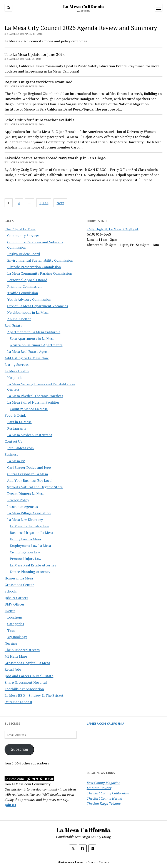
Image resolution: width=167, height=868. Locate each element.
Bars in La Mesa (19, 422)
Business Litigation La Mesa (31, 533)
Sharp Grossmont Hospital (26, 682)
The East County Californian (108, 793)
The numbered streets (22, 650)
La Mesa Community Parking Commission (40, 273)
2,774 (44, 203)
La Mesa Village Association (29, 513)
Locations (15, 617)
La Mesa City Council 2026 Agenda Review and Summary (81, 28)
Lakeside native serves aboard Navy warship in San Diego (55, 158)
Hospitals (15, 378)
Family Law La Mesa (25, 539)
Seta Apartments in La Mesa (32, 338)
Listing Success (17, 365)
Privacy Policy (18, 500)
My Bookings (17, 637)
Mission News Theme (70, 862)
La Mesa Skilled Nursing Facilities (33, 402)
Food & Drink (15, 415)
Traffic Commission (23, 293)
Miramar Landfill (18, 702)
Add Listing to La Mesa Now (27, 358)
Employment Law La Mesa (30, 546)
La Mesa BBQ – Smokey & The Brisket (34, 695)
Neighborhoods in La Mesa (28, 312)
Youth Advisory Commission (29, 299)
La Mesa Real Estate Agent (28, 351)
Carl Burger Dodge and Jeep (29, 467)
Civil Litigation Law (25, 552)
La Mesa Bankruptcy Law (29, 526)
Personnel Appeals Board (27, 280)
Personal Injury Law (26, 559)
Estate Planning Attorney (30, 572)
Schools (11, 591)
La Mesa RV (16, 461)
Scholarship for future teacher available (40, 120)
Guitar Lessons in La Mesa (28, 474)
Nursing (11, 643)
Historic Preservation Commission (34, 267)
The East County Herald (104, 798)
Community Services (23, 236)
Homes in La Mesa (19, 578)
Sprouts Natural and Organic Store (35, 487)
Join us (10, 805)
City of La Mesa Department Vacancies (38, 306)
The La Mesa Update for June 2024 (35, 54)
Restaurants (17, 428)
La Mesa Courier (99, 788)
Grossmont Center (19, 585)
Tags (11, 630)
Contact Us (13, 441)
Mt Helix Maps (16, 656)
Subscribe (19, 749)
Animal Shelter (19, 319)
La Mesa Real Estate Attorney (33, 565)
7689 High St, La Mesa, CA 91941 (113, 229)
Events (10, 611)
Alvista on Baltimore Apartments (36, 345)
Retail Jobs (13, 669)
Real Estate (13, 325)
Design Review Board (23, 254)
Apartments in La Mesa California (34, 332)
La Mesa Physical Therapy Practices (35, 396)
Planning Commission (24, 286)
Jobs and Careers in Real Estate (29, 676)
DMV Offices (14, 604)
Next (60, 203)
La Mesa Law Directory (25, 520)
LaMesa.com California (106, 724)
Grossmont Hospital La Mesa (27, 663)
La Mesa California (84, 7)
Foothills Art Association (24, 689)
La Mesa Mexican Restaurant (30, 435)
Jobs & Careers (16, 598)
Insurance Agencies (23, 507)
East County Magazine (103, 783)
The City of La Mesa (20, 229)
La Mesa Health (17, 371)
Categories (16, 624)
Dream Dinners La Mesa (26, 493)
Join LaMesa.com (20, 448)
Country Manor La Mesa (29, 409)
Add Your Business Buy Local (30, 480)
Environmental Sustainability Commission (40, 260)
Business (11, 454)
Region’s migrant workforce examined (38, 82)
